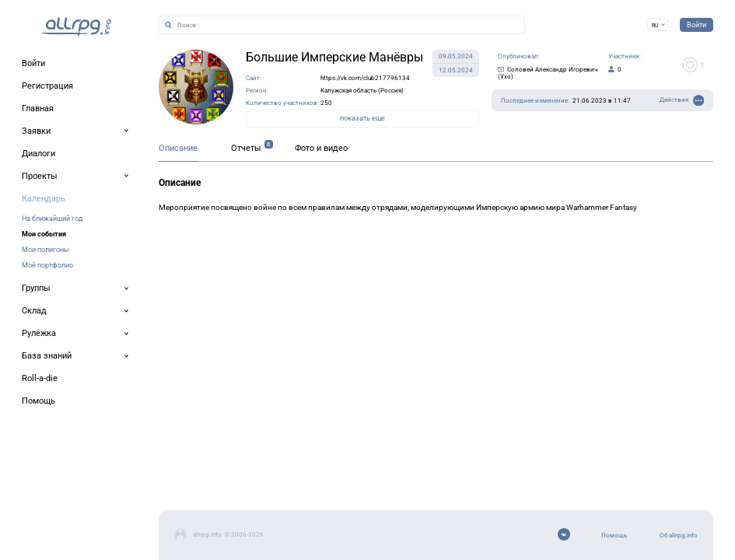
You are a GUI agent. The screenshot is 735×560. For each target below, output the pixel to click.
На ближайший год (52, 218)
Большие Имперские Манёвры (334, 57)
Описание (178, 148)
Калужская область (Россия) (362, 91)
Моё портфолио (47, 265)
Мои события (44, 234)
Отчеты (246, 148)
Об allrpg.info (679, 535)
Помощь (614, 535)
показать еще (362, 118)
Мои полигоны (45, 249)
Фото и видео (321, 148)
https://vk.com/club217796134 (365, 78)
